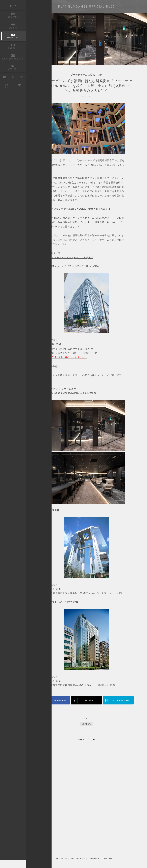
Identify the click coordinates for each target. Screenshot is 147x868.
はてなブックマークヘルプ (118, 700)
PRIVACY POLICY (78, 859)
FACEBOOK (55, 700)
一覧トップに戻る (86, 739)
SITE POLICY (62, 859)
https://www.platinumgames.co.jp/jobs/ (70, 257)
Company (86, 724)
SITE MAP (108, 859)
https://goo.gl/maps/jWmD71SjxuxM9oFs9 (72, 393)
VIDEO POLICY (95, 859)
